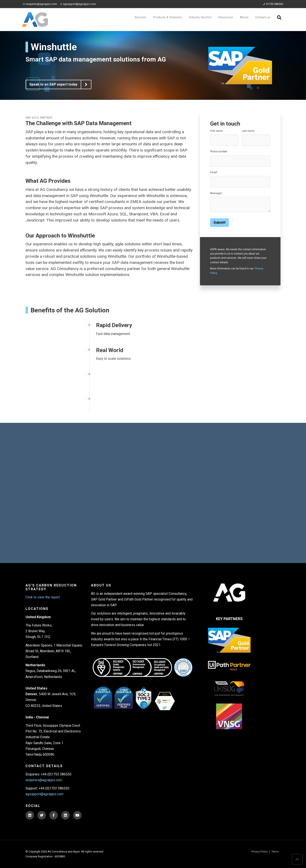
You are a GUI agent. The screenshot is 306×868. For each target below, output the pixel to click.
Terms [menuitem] (275, 852)
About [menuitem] (244, 17)
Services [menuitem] (140, 17)
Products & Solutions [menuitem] (168, 17)
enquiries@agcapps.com (40, 4)
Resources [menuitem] (226, 17)
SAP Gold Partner (39, 118)
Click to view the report (43, 597)
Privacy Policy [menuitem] (260, 852)
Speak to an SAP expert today (60, 84)
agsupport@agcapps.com (78, 4)
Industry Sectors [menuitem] (200, 17)
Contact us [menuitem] (263, 17)
